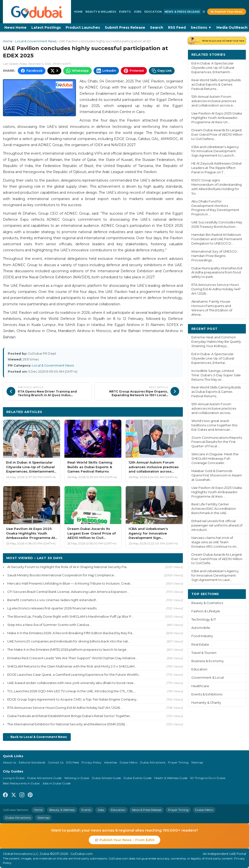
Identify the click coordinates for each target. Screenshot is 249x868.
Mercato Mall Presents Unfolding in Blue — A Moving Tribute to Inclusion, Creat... (70, 583)
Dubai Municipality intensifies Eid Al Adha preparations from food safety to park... (217, 273)
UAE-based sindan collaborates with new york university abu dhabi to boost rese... (71, 683)
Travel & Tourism (204, 653)
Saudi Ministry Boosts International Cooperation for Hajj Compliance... (62, 575)
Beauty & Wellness (101, 12)
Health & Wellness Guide (171, 778)
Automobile (201, 628)
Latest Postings (46, 27)
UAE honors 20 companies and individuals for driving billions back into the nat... (69, 641)
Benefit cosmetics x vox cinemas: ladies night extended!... (53, 600)
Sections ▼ (201, 27)
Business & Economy (208, 661)
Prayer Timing (178, 762)
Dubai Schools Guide (106, 778)
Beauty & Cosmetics (207, 603)
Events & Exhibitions (207, 694)
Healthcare (200, 686)
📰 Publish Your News (227, 12)
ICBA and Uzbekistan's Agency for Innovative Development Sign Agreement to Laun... (215, 575)
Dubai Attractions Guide (44, 778)
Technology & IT (204, 619)
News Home (15, 27)
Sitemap (197, 762)
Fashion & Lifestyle (206, 611)
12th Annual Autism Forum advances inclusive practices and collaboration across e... (214, 101)
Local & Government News (36, 41)
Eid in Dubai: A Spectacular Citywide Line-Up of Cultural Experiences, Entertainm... (213, 68)
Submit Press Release (125, 27)
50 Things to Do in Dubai (208, 778)
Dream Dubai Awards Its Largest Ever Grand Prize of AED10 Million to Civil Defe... (217, 559)
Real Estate (200, 644)
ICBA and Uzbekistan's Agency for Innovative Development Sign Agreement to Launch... (215, 151)
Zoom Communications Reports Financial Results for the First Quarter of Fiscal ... (217, 442)
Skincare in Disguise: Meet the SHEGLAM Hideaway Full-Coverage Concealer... (215, 459)
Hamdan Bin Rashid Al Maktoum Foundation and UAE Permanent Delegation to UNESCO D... (217, 239)
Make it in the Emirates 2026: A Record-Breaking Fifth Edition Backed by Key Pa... (71, 633)
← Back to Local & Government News (37, 737)
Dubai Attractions (153, 762)
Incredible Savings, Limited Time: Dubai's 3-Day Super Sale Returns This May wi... (216, 375)
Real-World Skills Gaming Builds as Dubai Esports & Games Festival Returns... (216, 84)
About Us (9, 762)
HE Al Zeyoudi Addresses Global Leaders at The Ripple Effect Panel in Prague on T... (216, 168)
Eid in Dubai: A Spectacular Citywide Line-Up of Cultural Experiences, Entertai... (213, 358)
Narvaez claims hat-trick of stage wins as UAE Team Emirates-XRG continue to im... (215, 542)
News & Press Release (182, 12)
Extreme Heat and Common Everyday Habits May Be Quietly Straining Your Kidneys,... (216, 342)
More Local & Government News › (149, 412)
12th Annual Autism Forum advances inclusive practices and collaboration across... (214, 408)
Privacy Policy (91, 762)
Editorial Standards (32, 762)
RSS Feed (177, 27)
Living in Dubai (14, 778)
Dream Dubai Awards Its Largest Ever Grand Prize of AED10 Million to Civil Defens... (217, 135)
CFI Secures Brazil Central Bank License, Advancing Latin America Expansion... (68, 592)
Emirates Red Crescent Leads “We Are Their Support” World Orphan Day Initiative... (72, 658)
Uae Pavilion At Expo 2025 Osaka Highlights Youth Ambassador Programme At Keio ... (217, 492)
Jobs (138, 12)
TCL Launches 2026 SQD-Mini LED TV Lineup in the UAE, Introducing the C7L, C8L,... (72, 691)
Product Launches (83, 27)
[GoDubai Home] (37, 12)
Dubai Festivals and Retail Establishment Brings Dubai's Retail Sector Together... (70, 716)
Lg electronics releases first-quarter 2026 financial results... (53, 608)
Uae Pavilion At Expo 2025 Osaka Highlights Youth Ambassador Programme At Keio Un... (217, 118)
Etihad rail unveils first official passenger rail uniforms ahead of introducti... (217, 525)
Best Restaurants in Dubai (21, 783)
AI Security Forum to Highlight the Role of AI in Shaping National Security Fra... (68, 567)
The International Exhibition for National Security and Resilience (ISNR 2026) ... (68, 724)
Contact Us (56, 762)
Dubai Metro (129, 762)
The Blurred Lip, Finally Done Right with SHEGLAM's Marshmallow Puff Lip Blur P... (70, 616)
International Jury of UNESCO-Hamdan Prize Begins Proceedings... (215, 256)
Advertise (111, 762)
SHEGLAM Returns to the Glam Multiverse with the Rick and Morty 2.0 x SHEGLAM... (72, 666)
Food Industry (202, 636)
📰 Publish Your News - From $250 (124, 840)
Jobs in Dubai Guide (56, 783)
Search (157, 27)
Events (125, 12)
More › (237, 54)
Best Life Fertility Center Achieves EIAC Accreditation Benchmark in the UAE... (214, 509)
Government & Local (208, 678)
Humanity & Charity (206, 703)
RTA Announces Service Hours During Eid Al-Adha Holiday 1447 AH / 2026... (65, 708)
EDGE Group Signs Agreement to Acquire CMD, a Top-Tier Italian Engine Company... (73, 699)
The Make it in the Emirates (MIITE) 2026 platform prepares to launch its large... (68, 649)
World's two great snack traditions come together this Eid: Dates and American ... (214, 425)
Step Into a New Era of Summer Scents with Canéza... (49, 625)
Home (78, 12)
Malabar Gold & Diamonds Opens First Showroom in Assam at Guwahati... (217, 475)
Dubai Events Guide (138, 778)
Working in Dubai (77, 778)
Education (153, 12)
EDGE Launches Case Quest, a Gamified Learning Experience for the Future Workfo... (74, 675)
